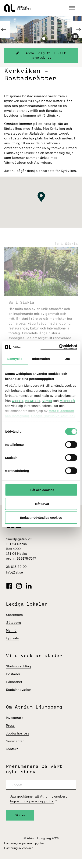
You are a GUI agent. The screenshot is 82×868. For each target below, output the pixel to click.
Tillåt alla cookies (41, 490)
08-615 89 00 (16, 567)
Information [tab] (41, 359)
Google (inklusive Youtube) (53, 416)
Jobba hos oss (18, 733)
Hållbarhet (14, 682)
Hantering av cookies (19, 848)
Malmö (11, 630)
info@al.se (14, 572)
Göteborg (14, 623)
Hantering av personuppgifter (24, 843)
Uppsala (12, 638)
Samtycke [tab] (15, 359)
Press (10, 726)
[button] (73, 8)
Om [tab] (67, 359)
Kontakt (12, 749)
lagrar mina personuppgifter (32, 801)
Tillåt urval (41, 504)
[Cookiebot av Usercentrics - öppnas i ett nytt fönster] (59, 347)
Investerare (15, 718)
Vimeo (47, 400)
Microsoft (67, 400)
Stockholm (14, 615)
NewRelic (33, 400)
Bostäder (13, 674)
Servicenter (15, 741)
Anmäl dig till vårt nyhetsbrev (41, 55)
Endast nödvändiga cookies (41, 518)
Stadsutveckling (18, 666)
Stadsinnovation (19, 690)
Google (18, 400)
